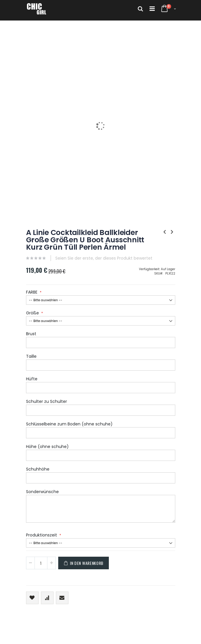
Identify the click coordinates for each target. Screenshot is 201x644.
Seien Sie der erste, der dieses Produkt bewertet (104, 258)
